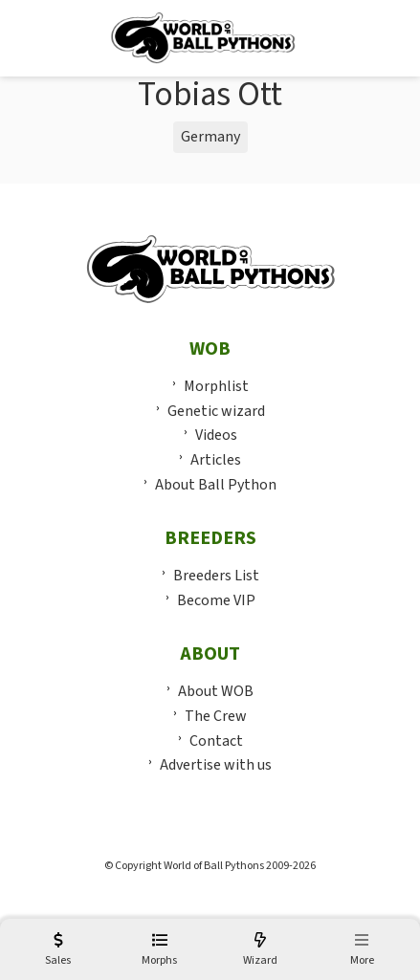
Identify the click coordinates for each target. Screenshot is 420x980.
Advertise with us (216, 765)
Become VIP (216, 600)
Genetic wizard (216, 411)
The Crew (216, 716)
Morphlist (216, 386)
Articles (216, 460)
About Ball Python (216, 485)
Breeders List (216, 576)
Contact (216, 741)
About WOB (216, 691)
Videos (216, 435)
